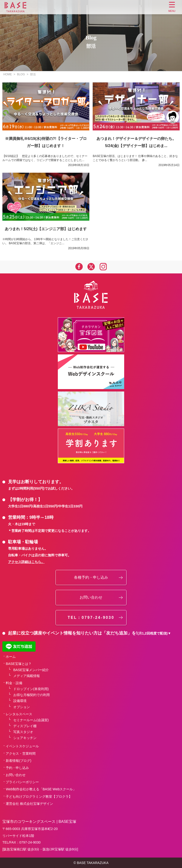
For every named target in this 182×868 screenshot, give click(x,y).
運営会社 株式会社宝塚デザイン (29, 804)
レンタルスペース (19, 714)
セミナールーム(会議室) (31, 720)
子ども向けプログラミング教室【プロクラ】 (39, 796)
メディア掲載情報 (27, 676)
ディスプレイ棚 (25, 726)
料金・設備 (14, 683)
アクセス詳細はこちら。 (26, 562)
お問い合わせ (91, 597)
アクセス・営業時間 (21, 754)
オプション (22, 707)
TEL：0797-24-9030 (91, 618)
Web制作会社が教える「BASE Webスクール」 (41, 789)
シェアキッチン (25, 738)
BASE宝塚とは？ (18, 664)
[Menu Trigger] (172, 8)
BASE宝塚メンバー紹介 (31, 670)
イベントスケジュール (22, 746)
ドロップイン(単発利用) (31, 689)
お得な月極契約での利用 (32, 695)
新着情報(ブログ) (18, 761)
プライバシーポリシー (22, 782)
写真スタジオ (23, 732)
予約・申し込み (17, 768)
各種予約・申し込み (91, 577)
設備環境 (20, 701)
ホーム (11, 657)
